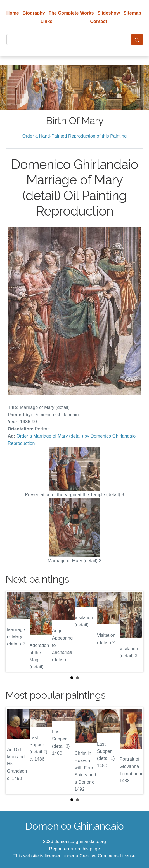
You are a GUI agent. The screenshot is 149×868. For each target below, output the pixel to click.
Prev (14, 631)
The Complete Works (71, 13)
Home (13, 13)
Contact (99, 21)
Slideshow (109, 13)
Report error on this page (75, 849)
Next (135, 631)
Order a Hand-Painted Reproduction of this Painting (75, 136)
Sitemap (132, 13)
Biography (34, 13)
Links (47, 21)
